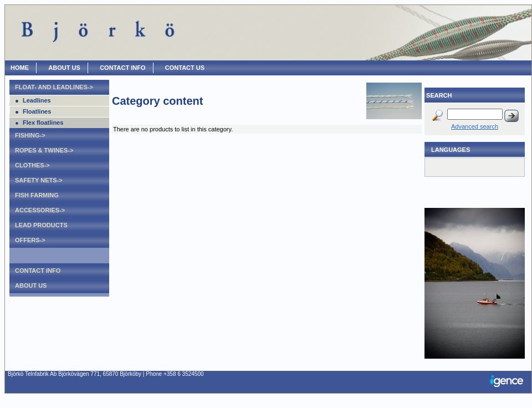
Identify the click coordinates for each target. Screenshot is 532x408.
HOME (20, 68)
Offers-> (30, 240)
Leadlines (37, 100)
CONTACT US (185, 68)
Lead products (41, 225)
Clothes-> (32, 165)
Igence (509, 382)
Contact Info (38, 271)
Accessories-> (40, 210)
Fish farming (37, 195)
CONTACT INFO (122, 68)
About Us (31, 285)
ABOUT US (64, 68)
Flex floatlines (43, 123)
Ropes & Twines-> (44, 150)
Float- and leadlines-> (54, 87)
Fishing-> (30, 135)
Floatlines (37, 111)
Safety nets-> (39, 180)
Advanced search (475, 126)
